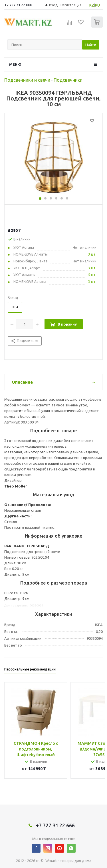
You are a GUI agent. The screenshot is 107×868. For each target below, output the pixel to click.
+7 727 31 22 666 (18, 5)
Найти (91, 45)
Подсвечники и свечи (27, 80)
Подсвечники (68, 80)
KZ (92, 5)
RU (97, 5)
